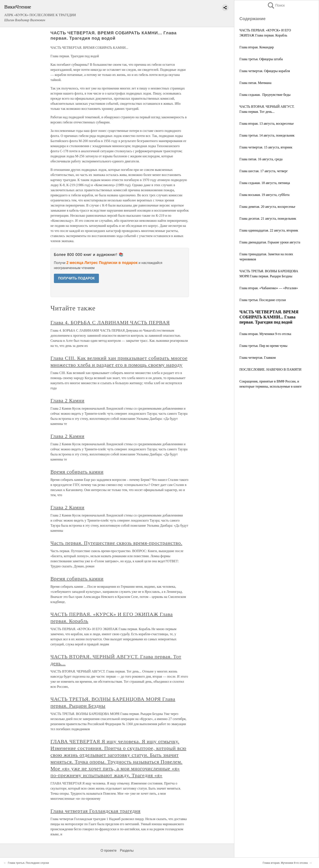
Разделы (127, 851)
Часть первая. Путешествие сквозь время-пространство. (116, 543)
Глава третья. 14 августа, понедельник (267, 135)
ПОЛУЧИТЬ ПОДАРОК (77, 278)
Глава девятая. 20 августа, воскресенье (267, 207)
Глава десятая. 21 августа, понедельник (268, 218)
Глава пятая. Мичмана (255, 83)
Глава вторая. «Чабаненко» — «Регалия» (269, 288)
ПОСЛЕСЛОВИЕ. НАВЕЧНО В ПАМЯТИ (270, 369)
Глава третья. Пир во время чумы (263, 346)
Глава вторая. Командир (257, 47)
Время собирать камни (77, 472)
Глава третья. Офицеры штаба (261, 59)
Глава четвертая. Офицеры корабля (265, 71)
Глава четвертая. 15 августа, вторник (266, 147)
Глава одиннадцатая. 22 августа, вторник (269, 230)
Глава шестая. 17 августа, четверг (264, 171)
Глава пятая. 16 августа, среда (261, 159)
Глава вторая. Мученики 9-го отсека (265, 334)
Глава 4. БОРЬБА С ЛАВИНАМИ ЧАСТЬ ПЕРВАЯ (110, 322)
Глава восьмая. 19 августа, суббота (264, 195)
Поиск (276, 5)
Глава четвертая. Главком (258, 358)
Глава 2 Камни (67, 401)
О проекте (109, 851)
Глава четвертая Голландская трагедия (96, 811)
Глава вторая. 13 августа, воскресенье (267, 124)
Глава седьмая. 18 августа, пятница (265, 183)
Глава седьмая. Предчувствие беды (265, 95)
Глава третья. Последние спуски (263, 300)
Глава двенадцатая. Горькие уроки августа (270, 242)
